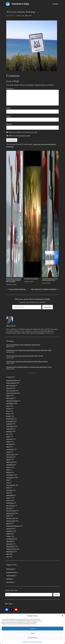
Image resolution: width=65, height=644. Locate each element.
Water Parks (10, 541)
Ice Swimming (10, 449)
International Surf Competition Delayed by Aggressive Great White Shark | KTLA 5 (29, 367)
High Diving (9, 444)
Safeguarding (10, 495)
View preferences (32, 638)
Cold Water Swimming (12, 401)
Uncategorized (10, 539)
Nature (8, 467)
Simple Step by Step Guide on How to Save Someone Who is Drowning (15, 217)
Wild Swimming (10, 546)
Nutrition (9, 472)
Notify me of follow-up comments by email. (23, 132)
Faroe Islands (10, 426)
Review (8, 493)
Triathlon (9, 536)
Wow (8, 554)
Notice (8, 470)
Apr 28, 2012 (10, 16)
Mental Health (10, 462)
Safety (27, 16)
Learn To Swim (10, 454)
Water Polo (9, 544)
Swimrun (9, 523)
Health (8, 442)
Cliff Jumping (10, 398)
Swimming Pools (11, 521)
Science (8, 500)
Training (8, 534)
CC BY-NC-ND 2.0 (11, 393)
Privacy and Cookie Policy (36, 642)
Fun (23, 16)
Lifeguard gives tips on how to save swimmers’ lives (50, 216)
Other (8, 480)
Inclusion (9, 452)
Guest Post (9, 439)
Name (9, 108)
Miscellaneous (10, 465)
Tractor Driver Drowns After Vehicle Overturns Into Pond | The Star (25, 356)
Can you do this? (11, 391)
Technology (9, 531)
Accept (32, 628)
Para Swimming (11, 485)
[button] (62, 616)
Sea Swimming (10, 506)
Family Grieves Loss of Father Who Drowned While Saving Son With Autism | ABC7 (29, 350)
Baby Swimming (11, 385)
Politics (8, 488)
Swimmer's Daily (20, 4)
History (8, 447)
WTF (30, 16)
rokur (19, 16)
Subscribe (48, 307)
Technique (9, 529)
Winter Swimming (11, 549)
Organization (10, 477)
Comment (10, 89)
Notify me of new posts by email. (20, 136)
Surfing (8, 516)
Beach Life (9, 388)
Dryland (8, 416)
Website (9, 124)
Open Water (10, 475)
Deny (32, 633)
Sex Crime (9, 508)
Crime (8, 406)
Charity (8, 396)
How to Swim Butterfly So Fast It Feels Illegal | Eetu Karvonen (23, 345)
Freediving (9, 431)
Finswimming (10, 429)
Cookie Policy (25, 642)
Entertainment (10, 419)
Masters (8, 460)
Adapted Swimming (12, 380)
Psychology (9, 490)
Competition (10, 403)
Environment (10, 421)
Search (57, 595)
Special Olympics (11, 511)
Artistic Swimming (11, 383)
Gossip (8, 437)
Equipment (9, 424)
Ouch (8, 483)
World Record (10, 552)
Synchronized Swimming (13, 526)
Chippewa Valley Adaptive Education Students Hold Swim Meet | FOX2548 (27, 361)
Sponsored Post (11, 513)
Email (9, 116)
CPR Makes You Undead (32, 215)
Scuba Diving (10, 503)
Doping (8, 414)
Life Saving (9, 457)
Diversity (9, 408)
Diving (8, 411)
